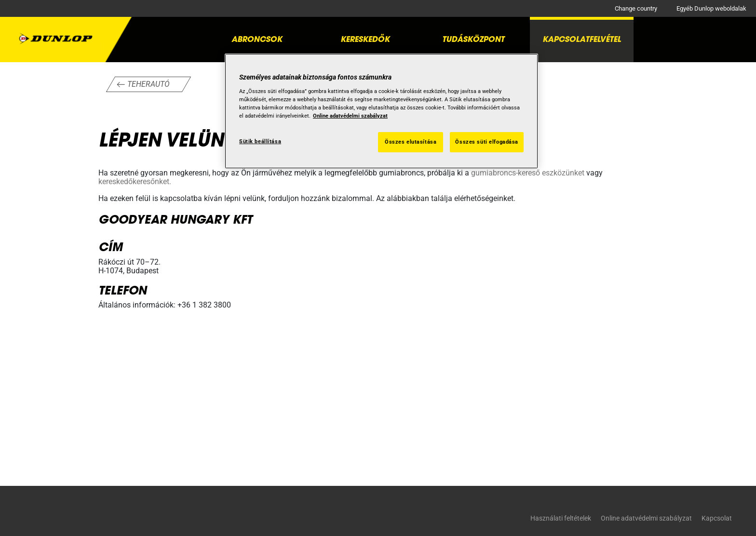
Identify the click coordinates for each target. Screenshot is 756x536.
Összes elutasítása (411, 142)
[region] (381, 111)
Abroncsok (257, 39)
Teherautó (148, 84)
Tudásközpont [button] (473, 39)
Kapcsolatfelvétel (582, 39)
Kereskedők (365, 39)
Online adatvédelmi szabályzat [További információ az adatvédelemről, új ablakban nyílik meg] (350, 116)
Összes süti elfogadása (487, 142)
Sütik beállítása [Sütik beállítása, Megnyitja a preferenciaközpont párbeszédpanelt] (260, 141)
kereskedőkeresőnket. (135, 181)
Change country (636, 8)
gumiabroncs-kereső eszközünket (528, 173)
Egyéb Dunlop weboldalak (711, 8)
